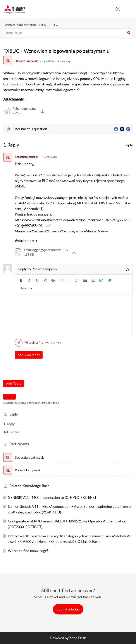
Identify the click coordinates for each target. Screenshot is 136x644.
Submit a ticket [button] (68, 609)
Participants (19, 444)
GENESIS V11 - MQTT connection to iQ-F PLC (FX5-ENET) (53, 497)
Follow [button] (9, 397)
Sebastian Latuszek (27, 157)
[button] (129, 9)
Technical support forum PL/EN (25, 25)
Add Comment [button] (29, 355)
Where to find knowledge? (28, 551)
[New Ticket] (68, 609)
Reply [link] (129, 145)
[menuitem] (118, 9)
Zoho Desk (77, 638)
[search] (68, 33)
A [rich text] (128, 269)
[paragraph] (68, 81)
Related (29, 486)
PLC (55, 25)
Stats (14, 414)
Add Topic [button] (14, 383)
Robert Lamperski (27, 61)
